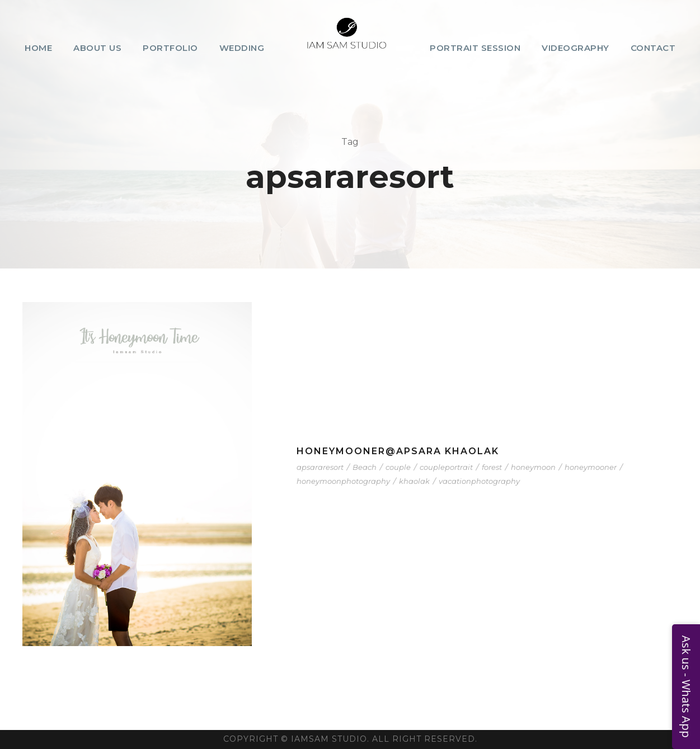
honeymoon (533, 467)
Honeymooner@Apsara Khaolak (398, 451)
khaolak (414, 481)
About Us (97, 48)
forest (492, 467)
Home (38, 48)
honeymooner (591, 467)
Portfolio (170, 48)
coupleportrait (446, 467)
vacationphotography (479, 481)
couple (398, 467)
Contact (653, 48)
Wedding (242, 48)
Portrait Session (475, 48)
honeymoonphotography (343, 481)
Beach (365, 467)
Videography (575, 48)
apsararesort (320, 467)
